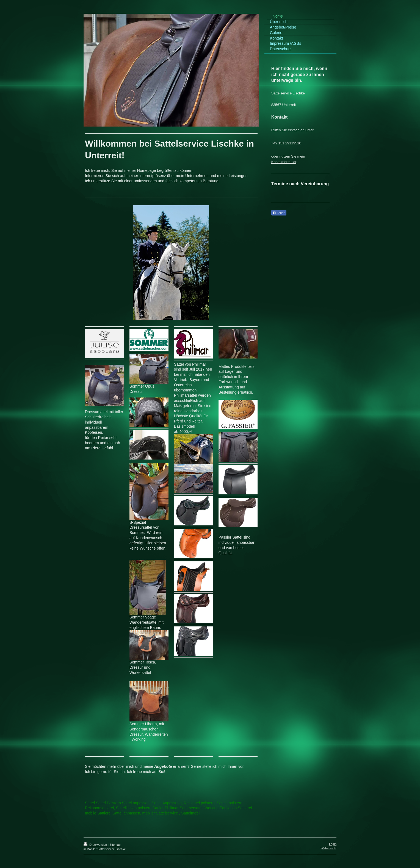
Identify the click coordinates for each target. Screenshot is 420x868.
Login (333, 844)
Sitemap (115, 845)
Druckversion (96, 845)
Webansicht (329, 848)
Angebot (162, 766)
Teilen (279, 213)
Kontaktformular (284, 162)
